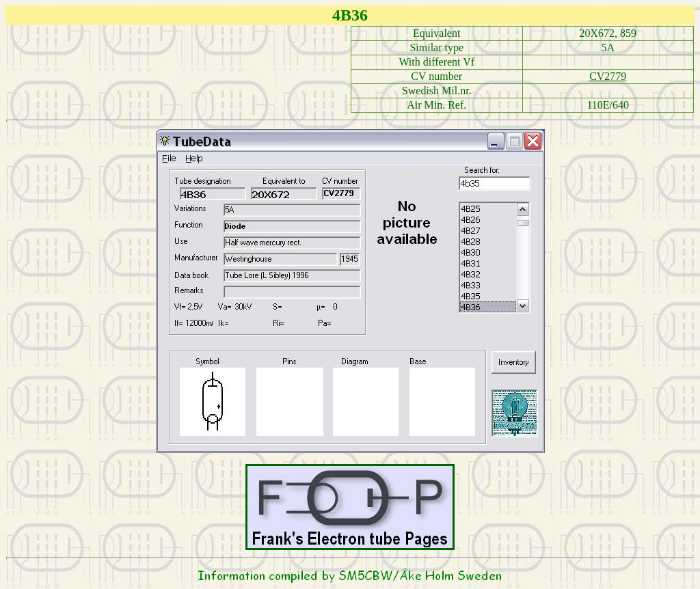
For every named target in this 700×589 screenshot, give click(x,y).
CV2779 (608, 76)
